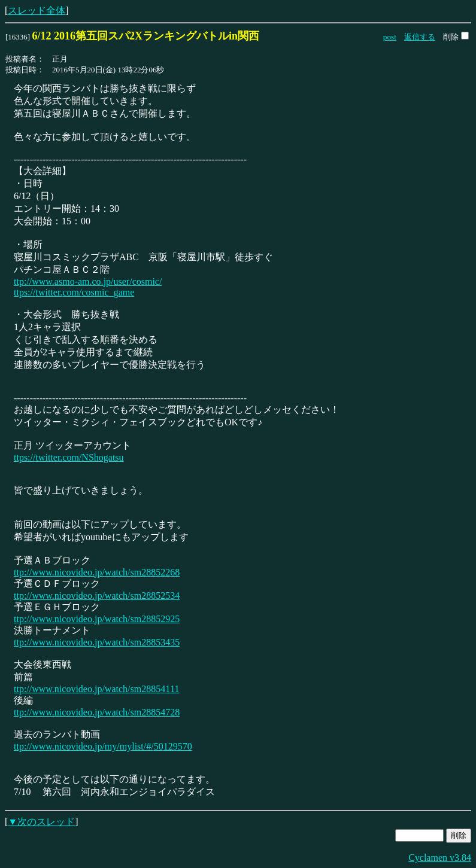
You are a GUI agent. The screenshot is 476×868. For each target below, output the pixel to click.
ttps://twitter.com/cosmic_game (74, 292)
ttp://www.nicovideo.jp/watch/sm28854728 (97, 712)
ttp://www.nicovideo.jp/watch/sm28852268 (97, 572)
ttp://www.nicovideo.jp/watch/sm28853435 (97, 642)
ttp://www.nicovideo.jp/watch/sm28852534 (97, 596)
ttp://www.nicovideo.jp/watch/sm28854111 (97, 689)
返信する (420, 37)
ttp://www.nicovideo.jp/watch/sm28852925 (97, 619)
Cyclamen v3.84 (440, 858)
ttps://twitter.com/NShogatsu (69, 457)
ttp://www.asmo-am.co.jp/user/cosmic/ (88, 281)
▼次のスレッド (41, 822)
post (390, 37)
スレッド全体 (37, 10)
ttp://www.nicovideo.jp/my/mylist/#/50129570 (103, 746)
